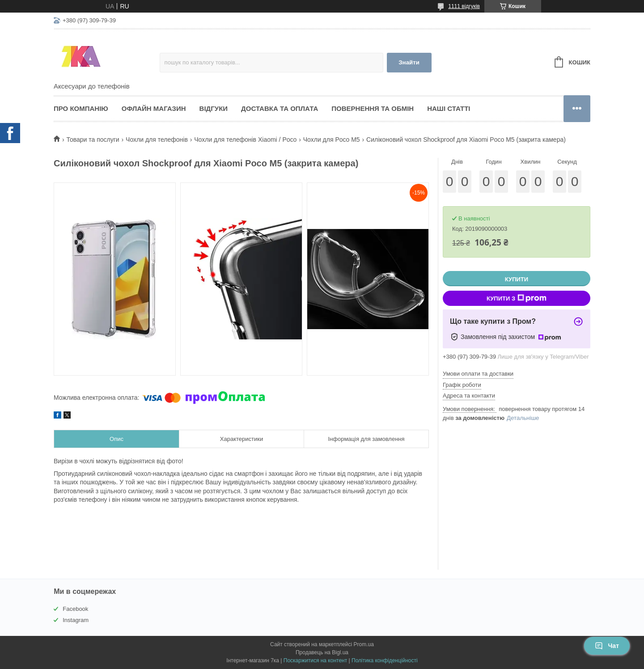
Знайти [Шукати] (409, 62)
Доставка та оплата (280, 108)
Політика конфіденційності (385, 661)
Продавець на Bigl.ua (322, 652)
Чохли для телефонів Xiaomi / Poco (245, 140)
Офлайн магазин (154, 108)
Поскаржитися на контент (315, 661)
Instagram (76, 620)
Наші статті (449, 108)
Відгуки (214, 108)
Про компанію (81, 108)
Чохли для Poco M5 (332, 140)
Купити (517, 279)
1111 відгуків (464, 6)
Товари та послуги (93, 140)
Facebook (75, 609)
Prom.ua (364, 644)
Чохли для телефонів (157, 140)
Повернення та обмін (373, 108)
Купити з (517, 298)
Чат (607, 646)
